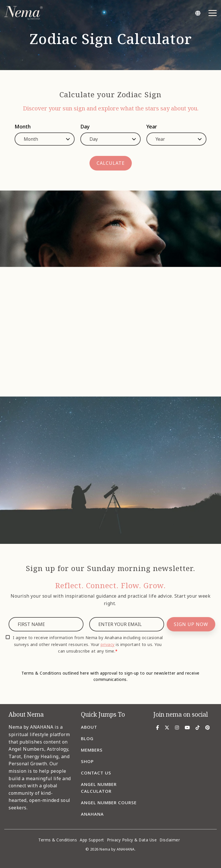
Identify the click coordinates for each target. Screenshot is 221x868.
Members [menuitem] (92, 750)
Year (152, 126)
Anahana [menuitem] (92, 814)
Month (23, 126)
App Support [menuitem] (92, 840)
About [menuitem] (89, 727)
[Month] (45, 139)
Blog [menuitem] (87, 738)
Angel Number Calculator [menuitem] (99, 788)
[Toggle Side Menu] (213, 13)
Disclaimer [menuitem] (170, 840)
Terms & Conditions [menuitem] (58, 840)
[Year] (176, 139)
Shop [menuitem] (87, 761)
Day (85, 126)
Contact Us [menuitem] (96, 773)
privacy (108, 644)
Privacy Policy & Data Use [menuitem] (132, 840)
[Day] (110, 139)
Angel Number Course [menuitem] (109, 802)
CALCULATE (111, 163)
